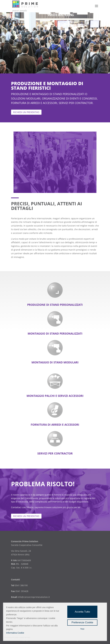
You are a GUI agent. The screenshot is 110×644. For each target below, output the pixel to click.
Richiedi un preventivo (26, 516)
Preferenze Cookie (82, 622)
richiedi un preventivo (26, 112)
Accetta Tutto (82, 612)
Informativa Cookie (15, 633)
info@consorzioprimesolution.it (34, 597)
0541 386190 (21, 585)
